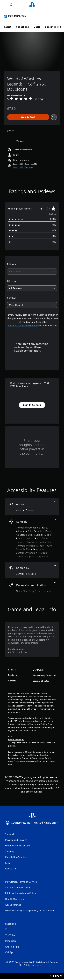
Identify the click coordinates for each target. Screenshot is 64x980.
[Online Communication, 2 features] (32, 587)
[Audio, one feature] (32, 507)
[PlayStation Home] (32, 5)
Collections (22, 27)
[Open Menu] (4, 5)
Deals (37, 27)
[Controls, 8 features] (32, 538)
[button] (23, 167)
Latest (8, 27)
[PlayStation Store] (16, 16)
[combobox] (32, 272)
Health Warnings (16, 740)
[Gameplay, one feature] (32, 570)
